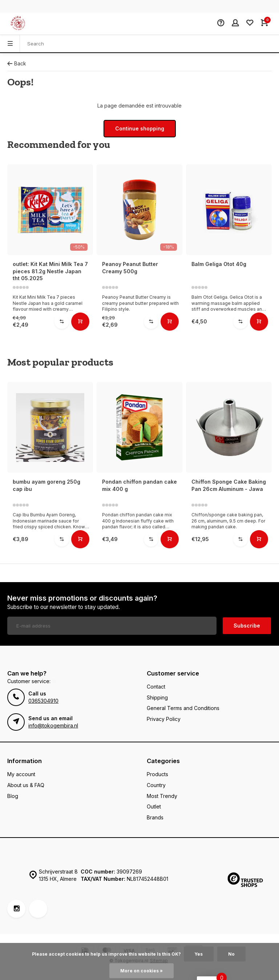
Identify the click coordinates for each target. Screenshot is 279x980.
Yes (199, 954)
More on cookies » (141, 971)
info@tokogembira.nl (53, 725)
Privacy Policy (164, 719)
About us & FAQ (26, 785)
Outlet (154, 806)
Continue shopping (140, 128)
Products (157, 774)
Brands (155, 817)
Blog (13, 796)
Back (17, 63)
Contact (156, 687)
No (231, 954)
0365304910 (43, 701)
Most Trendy (162, 796)
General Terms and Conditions (183, 708)
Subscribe (247, 626)
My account (21, 774)
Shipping (157, 697)
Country (156, 785)
